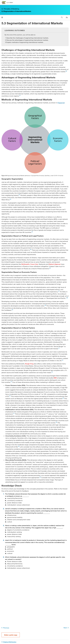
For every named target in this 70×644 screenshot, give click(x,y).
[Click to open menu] (2, 17)
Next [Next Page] (66, 628)
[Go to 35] (31, 250)
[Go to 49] (19, 447)
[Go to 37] (59, 292)
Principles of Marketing (10, 9)
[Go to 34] (32, 232)
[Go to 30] (66, 72)
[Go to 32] (20, 195)
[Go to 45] (10, 396)
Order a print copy (11, 635)
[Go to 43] (52, 372)
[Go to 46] (63, 398)
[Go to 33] (10, 200)
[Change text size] (67, 17)
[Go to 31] (20, 96)
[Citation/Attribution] (35, 642)
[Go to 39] (45, 306)
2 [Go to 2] (3, 509)
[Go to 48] (57, 423)
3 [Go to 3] (3, 525)
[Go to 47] (14, 414)
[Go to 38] (67, 298)
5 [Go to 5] (3, 557)
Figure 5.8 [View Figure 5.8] (61, 103)
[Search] (62, 17)
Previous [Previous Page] (5, 628)
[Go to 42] (63, 361)
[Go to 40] (12, 310)
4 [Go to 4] (3, 540)
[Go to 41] (59, 349)
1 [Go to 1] (3, 494)
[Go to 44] (12, 382)
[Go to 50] (40, 478)
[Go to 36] (50, 269)
